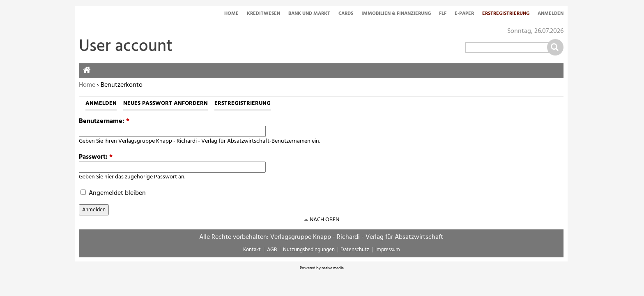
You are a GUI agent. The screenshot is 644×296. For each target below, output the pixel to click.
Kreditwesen (263, 14)
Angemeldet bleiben (113, 193)
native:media (333, 268)
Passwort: (96, 157)
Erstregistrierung (506, 14)
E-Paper (464, 14)
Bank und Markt (309, 14)
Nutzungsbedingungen (309, 250)
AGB (272, 250)
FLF (443, 14)
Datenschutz (355, 250)
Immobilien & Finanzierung (396, 14)
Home (231, 14)
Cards (346, 14)
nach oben (324, 220)
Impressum (388, 250)
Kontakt (252, 250)
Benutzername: (104, 121)
